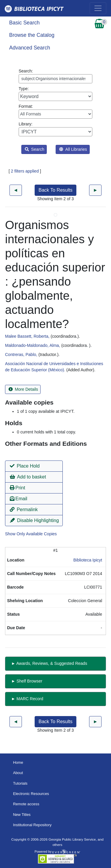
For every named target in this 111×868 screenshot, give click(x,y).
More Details (23, 389)
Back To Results (55, 190)
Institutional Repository (32, 825)
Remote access (26, 804)
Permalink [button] (24, 510)
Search (34, 149)
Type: (55, 94)
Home (18, 762)
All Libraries (73, 149)
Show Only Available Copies (31, 534)
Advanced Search (30, 48)
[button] (34, 466)
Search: (55, 76)
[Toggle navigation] (98, 8)
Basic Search (24, 23)
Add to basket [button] (28, 477)
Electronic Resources (31, 794)
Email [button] (18, 499)
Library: (55, 129)
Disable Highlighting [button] (34, 520)
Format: (55, 111)
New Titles (22, 815)
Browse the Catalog (32, 35)
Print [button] (17, 488)
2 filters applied (25, 171)
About (18, 773)
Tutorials (20, 783)
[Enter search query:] (55, 79)
